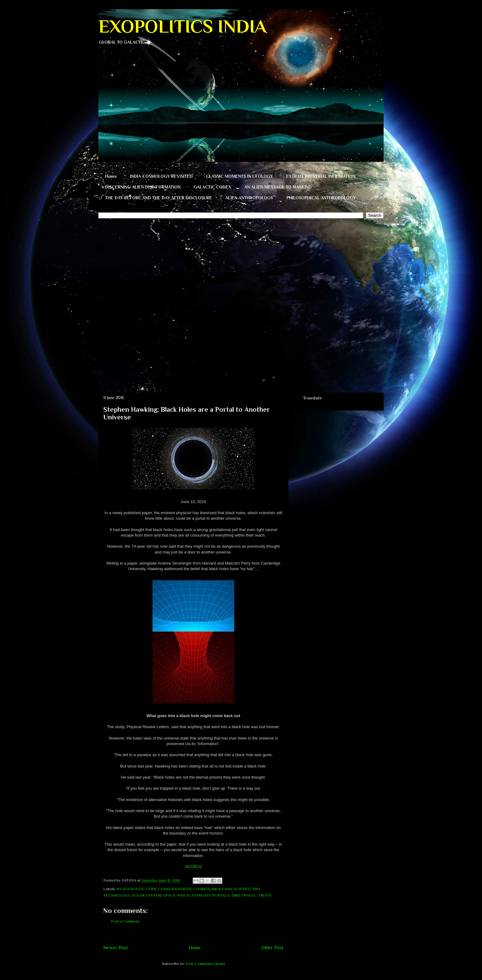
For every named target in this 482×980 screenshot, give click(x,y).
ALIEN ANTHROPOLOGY (249, 198)
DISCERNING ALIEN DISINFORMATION (143, 187)
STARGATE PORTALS (211, 895)
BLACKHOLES (130, 889)
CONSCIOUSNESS (175, 889)
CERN (151, 889)
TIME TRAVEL (244, 895)
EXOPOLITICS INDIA (182, 26)
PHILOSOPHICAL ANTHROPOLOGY (321, 198)
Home (111, 176)
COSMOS (202, 889)
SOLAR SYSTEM (147, 895)
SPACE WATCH (176, 895)
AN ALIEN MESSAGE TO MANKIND (278, 187)
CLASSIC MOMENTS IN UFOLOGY (239, 176)
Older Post (272, 948)
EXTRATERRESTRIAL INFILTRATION (321, 176)
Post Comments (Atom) (205, 964)
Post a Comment (125, 921)
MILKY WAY (222, 889)
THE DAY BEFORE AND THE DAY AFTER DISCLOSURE (159, 198)
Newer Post (116, 948)
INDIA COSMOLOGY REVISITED (161, 176)
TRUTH (265, 895)
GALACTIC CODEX (212, 187)
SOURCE (193, 867)
